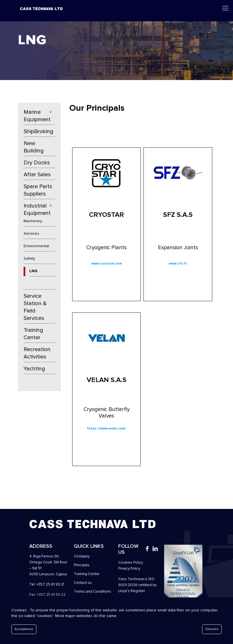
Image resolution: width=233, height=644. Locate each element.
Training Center (33, 334)
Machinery (33, 221)
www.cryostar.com (107, 264)
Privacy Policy (129, 569)
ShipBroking (39, 131)
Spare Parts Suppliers (38, 190)
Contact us (83, 583)
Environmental (36, 246)
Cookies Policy (131, 563)
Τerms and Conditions (92, 591)
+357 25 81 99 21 (50, 584)
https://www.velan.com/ (106, 428)
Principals (82, 565)
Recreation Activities (37, 353)
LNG (33, 271)
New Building (34, 147)
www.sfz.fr (178, 264)
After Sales (37, 175)
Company (82, 556)
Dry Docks (37, 163)
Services (31, 233)
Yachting (34, 369)
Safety (29, 258)
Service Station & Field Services (35, 307)
